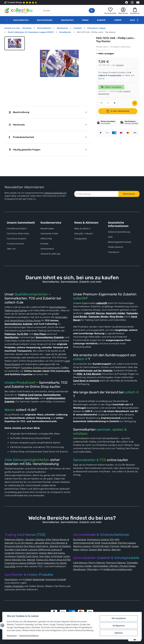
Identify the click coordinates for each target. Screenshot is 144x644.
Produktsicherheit (22, 137)
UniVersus (10, 556)
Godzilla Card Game (27, 556)
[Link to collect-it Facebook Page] (127, 3)
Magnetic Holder (83, 566)
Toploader (132, 563)
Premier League (127, 543)
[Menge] (108, 103)
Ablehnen (119, 633)
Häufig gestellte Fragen (25, 150)
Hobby (85, 20)
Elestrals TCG (19, 560)
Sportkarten (67, 20)
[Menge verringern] (101, 103)
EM (112, 539)
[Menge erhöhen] (115, 103)
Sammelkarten (21, 20)
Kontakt (44, 244)
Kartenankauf (47, 249)
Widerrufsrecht (116, 247)
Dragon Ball (95, 550)
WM (117, 539)
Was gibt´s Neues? (84, 234)
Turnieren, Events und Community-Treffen (45, 368)
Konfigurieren (119, 626)
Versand (120, 65)
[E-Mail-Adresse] (96, 194)
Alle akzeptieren (119, 618)
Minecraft (126, 546)
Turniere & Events (15, 244)
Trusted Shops (21, 3)
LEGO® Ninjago (101, 546)
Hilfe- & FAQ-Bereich (89, 374)
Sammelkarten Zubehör (19, 324)
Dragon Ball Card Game (52, 553)
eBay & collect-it (82, 228)
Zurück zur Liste (12, 28)
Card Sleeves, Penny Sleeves (89, 563)
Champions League (98, 539)
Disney (84, 550)
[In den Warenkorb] (118, 111)
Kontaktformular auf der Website (93, 371)
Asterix (107, 550)
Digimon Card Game (26, 553)
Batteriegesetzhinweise (120, 242)
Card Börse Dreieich (17, 228)
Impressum (114, 252)
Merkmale (17, 125)
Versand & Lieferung (50, 254)
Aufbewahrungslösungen (118, 569)
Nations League (82, 546)
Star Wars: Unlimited (51, 556)
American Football (56, 579)
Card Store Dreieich (16, 239)
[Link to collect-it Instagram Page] (132, 3)
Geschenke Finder (49, 234)
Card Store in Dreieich (86, 381)
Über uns (11, 249)
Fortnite (115, 546)
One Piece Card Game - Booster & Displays (47, 546)
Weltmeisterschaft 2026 (87, 543)
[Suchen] (67, 11)
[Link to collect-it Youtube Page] (138, 3)
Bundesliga (80, 539)
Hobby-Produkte (14, 586)
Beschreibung (19, 112)
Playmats (92, 569)
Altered (31, 560)
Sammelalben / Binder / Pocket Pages (114, 566)
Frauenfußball (109, 543)
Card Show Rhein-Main (18, 234)
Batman (116, 550)
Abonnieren (129, 194)
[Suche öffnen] (92, 11)
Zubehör (101, 20)
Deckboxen (80, 569)
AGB (110, 237)
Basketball (39, 579)
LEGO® (118, 20)
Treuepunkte (80, 239)
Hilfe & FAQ (46, 239)
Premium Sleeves (116, 563)
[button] (110, 11)
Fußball (27, 579)
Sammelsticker (45, 20)
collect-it (80, 359)
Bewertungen (47, 228)
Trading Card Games (16, 310)
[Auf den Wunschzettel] (135, 103)
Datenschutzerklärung (55, 193)
